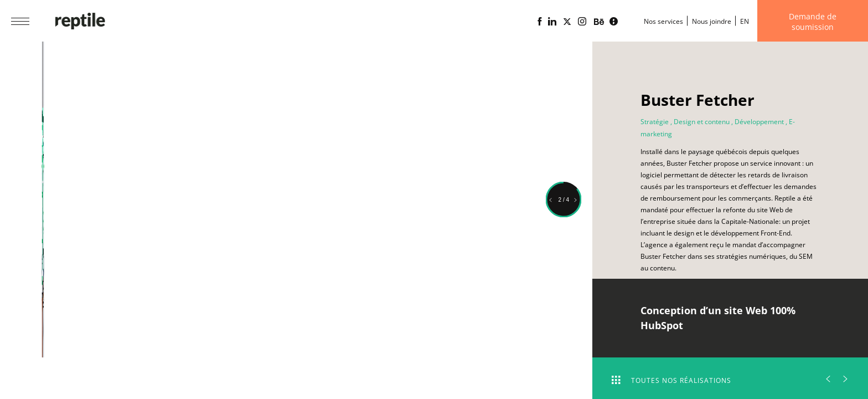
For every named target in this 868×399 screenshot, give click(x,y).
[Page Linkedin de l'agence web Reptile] (552, 22)
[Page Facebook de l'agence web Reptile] (539, 22)
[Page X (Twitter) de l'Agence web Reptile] (567, 22)
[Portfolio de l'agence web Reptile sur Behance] (599, 22)
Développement (759, 122)
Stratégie (655, 122)
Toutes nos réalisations (671, 380)
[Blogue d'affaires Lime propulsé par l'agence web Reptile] (614, 22)
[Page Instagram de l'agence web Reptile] (582, 22)
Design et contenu (702, 122)
